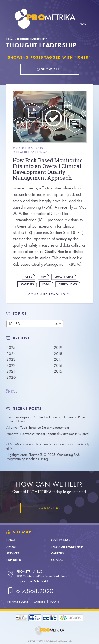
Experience (15, 560)
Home (10, 39)
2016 (58, 365)
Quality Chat (64, 277)
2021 (11, 371)
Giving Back (61, 540)
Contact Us (49, 508)
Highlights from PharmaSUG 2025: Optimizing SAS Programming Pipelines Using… (43, 457)
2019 (58, 348)
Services (13, 553)
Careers (57, 553)
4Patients (27, 284)
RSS (12, 391)
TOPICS (20, 314)
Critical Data (68, 284)
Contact (58, 560)
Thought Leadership (31, 39)
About (11, 547)
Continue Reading (49, 295)
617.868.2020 (30, 591)
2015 (58, 371)
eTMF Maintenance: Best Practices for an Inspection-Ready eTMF (48, 446)
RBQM (46, 284)
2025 (11, 348)
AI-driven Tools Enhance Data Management (38, 427)
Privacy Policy (18, 602)
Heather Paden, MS (32, 152)
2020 (11, 377)
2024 (11, 354)
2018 (58, 354)
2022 (11, 365)
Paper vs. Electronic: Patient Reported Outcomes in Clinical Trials (48, 436)
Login (55, 602)
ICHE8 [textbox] (14, 324)
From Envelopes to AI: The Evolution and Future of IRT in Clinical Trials (46, 419)
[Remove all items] (56, 324)
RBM (43, 277)
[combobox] (35, 324)
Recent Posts (24, 409)
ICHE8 (28, 277)
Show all (48, 69)
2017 (58, 359)
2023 (11, 359)
